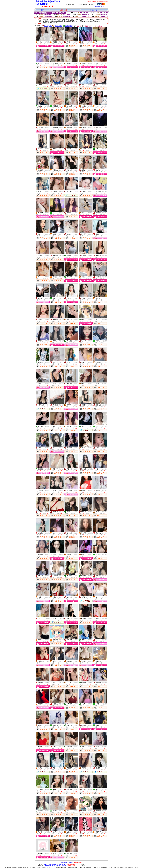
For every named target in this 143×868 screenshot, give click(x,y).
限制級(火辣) (48, 26)
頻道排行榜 (94, 10)
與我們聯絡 (98, 7)
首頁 (42, 10)
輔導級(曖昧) (58, 26)
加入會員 (105, 7)
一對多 (105, 127)
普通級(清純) (69, 26)
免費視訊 (47, 42)
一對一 (48, 85)
